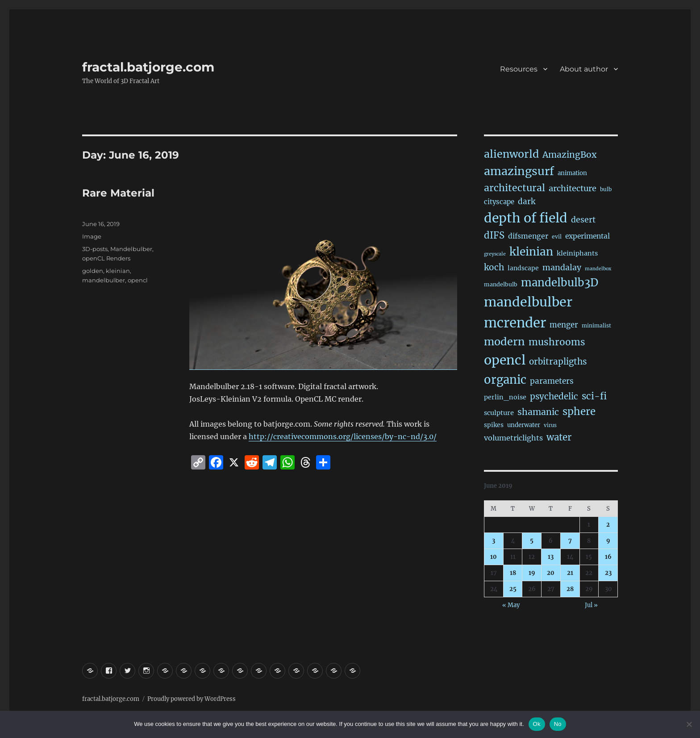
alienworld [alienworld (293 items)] (511, 154)
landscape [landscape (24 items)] (523, 268)
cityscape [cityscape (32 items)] (499, 202)
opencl (138, 280)
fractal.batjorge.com (148, 67)
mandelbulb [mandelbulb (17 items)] (501, 284)
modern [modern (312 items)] (504, 342)
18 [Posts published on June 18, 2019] (513, 573)
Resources (519, 69)
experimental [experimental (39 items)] (587, 236)
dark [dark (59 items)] (527, 201)
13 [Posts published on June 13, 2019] (551, 557)
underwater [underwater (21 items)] (524, 425)
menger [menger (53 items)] (564, 325)
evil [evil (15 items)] (557, 237)
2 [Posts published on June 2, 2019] (608, 525)
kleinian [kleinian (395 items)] (531, 252)
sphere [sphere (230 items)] (579, 411)
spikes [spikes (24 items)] (494, 425)
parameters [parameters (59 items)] (552, 381)
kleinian (118, 271)
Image (92, 236)
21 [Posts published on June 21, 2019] (570, 573)
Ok (537, 724)
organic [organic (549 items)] (505, 380)
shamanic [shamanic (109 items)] (538, 412)
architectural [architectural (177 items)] (515, 188)
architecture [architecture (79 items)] (573, 188)
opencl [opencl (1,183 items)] (505, 360)
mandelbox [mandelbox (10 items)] (598, 269)
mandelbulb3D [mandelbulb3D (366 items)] (560, 283)
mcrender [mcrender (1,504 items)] (515, 323)
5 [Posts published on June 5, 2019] (532, 541)
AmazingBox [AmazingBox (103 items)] (569, 155)
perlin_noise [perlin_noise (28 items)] (505, 397)
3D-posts (95, 249)
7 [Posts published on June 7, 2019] (570, 541)
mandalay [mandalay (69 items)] (562, 268)
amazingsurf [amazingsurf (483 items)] (519, 171)
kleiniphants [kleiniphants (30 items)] (577, 253)
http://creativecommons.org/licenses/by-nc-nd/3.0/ (343, 436)
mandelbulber (104, 280)
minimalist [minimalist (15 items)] (596, 325)
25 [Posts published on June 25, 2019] (513, 589)
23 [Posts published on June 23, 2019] (608, 573)
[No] (689, 724)
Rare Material (118, 193)
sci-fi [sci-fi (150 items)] (594, 396)
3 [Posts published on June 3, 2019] (494, 541)
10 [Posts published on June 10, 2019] (494, 557)
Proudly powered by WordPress (192, 699)
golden (93, 271)
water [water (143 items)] (559, 437)
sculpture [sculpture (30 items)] (499, 413)
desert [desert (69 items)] (583, 220)
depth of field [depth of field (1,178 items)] (526, 218)
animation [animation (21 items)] (572, 173)
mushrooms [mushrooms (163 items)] (557, 342)
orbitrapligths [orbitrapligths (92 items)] (558, 362)
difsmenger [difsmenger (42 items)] (528, 236)
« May (511, 605)
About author (584, 69)
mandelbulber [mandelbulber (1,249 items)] (528, 302)
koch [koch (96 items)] (494, 267)
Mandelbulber (131, 249)
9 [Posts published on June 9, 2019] (608, 541)
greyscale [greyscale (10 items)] (495, 254)
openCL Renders (106, 258)
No (558, 724)
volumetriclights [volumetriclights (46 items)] (513, 438)
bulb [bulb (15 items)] (606, 189)
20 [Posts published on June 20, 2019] (551, 573)
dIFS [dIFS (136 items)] (494, 235)
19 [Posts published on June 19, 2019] (532, 573)
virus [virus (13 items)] (550, 425)
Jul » (591, 605)
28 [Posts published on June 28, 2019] (570, 589)
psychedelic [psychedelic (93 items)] (554, 396)
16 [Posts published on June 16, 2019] (608, 557)
